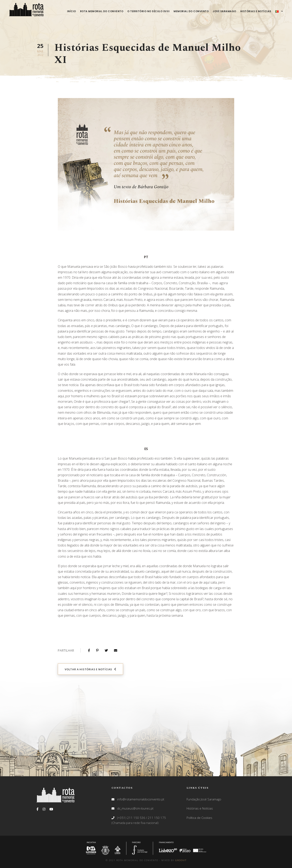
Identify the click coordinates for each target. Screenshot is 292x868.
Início (72, 11)
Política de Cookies (199, 818)
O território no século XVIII (148, 11)
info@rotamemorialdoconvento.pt (141, 799)
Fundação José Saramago (204, 799)
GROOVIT (181, 860)
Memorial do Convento (191, 11)
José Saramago (224, 11)
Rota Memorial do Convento (102, 11)
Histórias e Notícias (256, 11)
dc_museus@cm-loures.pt (135, 808)
